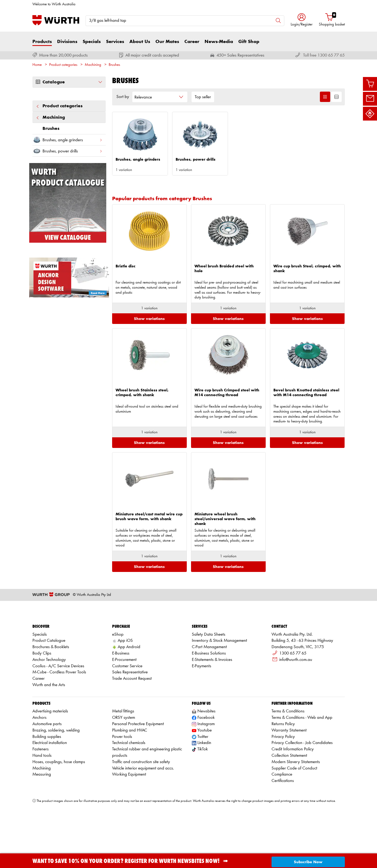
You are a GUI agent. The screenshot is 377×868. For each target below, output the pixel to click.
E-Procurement (124, 701)
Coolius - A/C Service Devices (58, 707)
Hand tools (42, 797)
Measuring (42, 816)
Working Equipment (129, 816)
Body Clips (42, 695)
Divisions (67, 42)
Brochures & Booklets (51, 689)
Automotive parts (47, 766)
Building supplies (47, 778)
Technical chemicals (129, 784)
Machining (93, 65)
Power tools (122, 778)
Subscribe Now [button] (308, 862)
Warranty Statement (289, 772)
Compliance (282, 816)
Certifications (283, 822)
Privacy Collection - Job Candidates (302, 784)
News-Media (219, 42)
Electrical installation (50, 784)
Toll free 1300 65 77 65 (324, 55)
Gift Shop (249, 42)
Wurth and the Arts (49, 726)
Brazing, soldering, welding (56, 772)
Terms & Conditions (288, 753)
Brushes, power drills (67, 151)
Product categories (63, 65)
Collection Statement (289, 797)
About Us (140, 42)
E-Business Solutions (209, 695)
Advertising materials (50, 753)
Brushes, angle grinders (67, 140)
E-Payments (202, 707)
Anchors (39, 759)
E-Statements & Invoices (212, 701)
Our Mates (167, 42)
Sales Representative (130, 714)
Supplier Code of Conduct (294, 810)
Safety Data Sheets (209, 676)
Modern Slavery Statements (296, 803)
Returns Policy (283, 766)
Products (42, 42)
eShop (118, 676)
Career (192, 42)
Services (115, 42)
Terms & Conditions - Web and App (302, 759)
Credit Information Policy (293, 791)
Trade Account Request (132, 720)
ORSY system (124, 759)
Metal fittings (123, 753)
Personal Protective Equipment (138, 766)
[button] (302, 20)
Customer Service (127, 707)
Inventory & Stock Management (219, 682)
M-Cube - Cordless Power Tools (59, 714)
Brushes (114, 65)
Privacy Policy (283, 778)
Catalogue (69, 82)
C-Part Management (209, 689)
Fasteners (41, 791)
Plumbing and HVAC (130, 772)
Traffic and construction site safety (141, 803)
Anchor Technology (49, 701)
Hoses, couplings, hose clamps (59, 803)
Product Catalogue (49, 682)
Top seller (203, 97)
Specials (92, 42)
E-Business (121, 695)
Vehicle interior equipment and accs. (143, 810)
